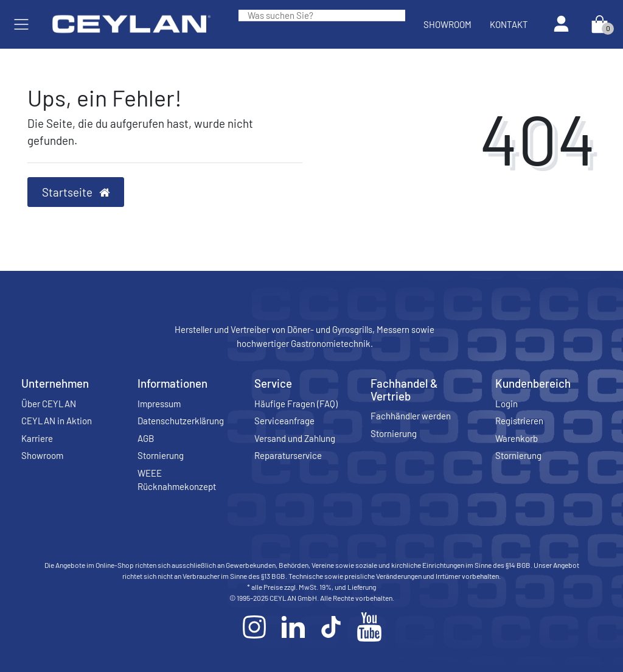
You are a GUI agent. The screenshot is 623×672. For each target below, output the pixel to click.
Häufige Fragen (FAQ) (296, 404)
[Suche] (396, 15)
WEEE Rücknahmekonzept (177, 480)
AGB (146, 438)
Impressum (159, 404)
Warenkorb (517, 438)
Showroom (447, 24)
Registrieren (519, 421)
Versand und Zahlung (295, 438)
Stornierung (161, 455)
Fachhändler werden (411, 416)
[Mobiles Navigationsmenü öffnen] (21, 24)
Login (506, 404)
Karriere (37, 438)
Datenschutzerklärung (181, 421)
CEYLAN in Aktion (57, 421)
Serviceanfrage (284, 421)
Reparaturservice (288, 455)
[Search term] (313, 15)
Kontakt (509, 24)
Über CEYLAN (49, 404)
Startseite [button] (76, 192)
